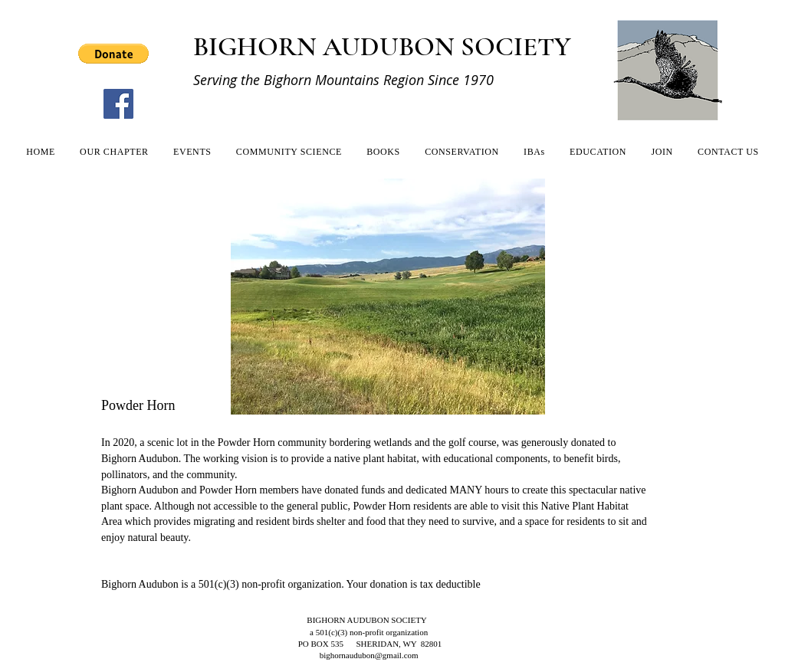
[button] (113, 54)
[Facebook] (118, 104)
